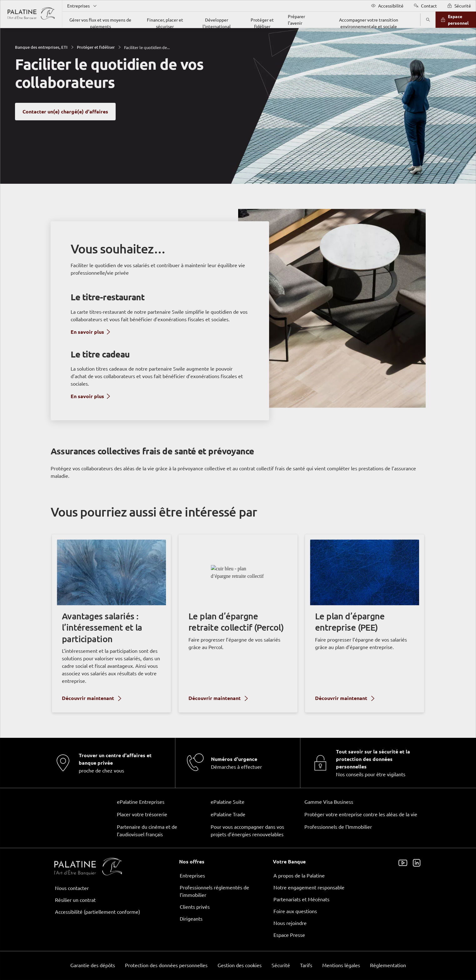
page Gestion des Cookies (207, 542)
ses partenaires (239, 437)
